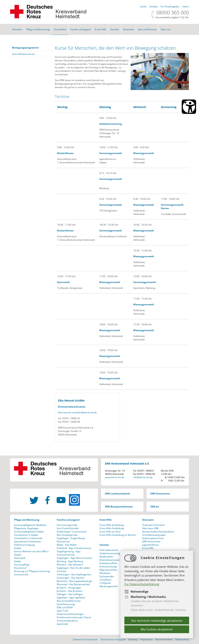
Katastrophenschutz (153, 538)
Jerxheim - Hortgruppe (69, 588)
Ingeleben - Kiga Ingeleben (71, 598)
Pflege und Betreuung (38, 29)
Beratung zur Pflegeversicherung (32, 571)
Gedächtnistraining (110, 553)
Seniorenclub (21, 574)
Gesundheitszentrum (23, 54)
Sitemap (133, 639)
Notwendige (136, 591)
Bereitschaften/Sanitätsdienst (158, 532)
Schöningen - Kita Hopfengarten (74, 574)
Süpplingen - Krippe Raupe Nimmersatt (71, 540)
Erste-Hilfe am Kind (110, 532)
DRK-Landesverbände (117, 494)
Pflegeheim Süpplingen (26, 528)
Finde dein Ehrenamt (153, 525)
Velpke (18, 548)
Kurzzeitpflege (22, 565)
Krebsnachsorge (108, 567)
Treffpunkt (105, 583)
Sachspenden (107, 576)
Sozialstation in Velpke (26, 535)
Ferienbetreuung (66, 604)
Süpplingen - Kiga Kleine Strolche (74, 558)
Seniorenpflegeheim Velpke (29, 532)
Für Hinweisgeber (170, 6)
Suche (143, 6)
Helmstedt (20, 558)
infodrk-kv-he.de (143, 477)
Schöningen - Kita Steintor (71, 578)
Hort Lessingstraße (67, 525)
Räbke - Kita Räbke (67, 545)
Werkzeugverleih (109, 586)
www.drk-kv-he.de (115, 477)
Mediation (105, 573)
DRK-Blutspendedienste (119, 507)
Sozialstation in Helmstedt (28, 538)
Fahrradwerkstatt (109, 550)
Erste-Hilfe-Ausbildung (112, 525)
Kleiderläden (106, 557)
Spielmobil (62, 624)
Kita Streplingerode (67, 535)
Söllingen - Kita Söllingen (70, 594)
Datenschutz (182, 639)
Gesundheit (60, 29)
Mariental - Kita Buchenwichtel (73, 584)
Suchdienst (105, 580)
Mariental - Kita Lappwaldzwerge (74, 581)
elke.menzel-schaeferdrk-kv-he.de (77, 412)
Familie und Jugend (81, 29)
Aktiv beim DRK (150, 528)
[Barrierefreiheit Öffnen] (189, 107)
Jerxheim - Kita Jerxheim (70, 591)
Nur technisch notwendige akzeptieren (157, 621)
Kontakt (154, 6)
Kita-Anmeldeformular (69, 601)
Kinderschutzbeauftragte (70, 614)
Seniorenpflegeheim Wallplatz (30, 525)
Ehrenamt (129, 29)
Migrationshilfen (108, 570)
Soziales (115, 29)
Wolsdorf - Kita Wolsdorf (70, 565)
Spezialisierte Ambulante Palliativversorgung (27, 543)
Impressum (146, 639)
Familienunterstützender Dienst (74, 617)
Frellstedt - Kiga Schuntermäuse (74, 548)
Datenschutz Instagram (113, 639)
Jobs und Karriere (147, 29)
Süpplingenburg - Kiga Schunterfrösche (69, 553)
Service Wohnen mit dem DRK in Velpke (31, 553)
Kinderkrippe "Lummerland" (72, 532)
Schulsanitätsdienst (67, 621)
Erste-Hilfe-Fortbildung (112, 528)
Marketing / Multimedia (145, 597)
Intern (186, 6)
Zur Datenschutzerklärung (142, 584)
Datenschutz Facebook (85, 639)
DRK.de (155, 507)
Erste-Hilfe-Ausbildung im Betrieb (118, 535)
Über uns (166, 29)
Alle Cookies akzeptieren (157, 629)
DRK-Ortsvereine (160, 494)
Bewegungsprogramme (25, 48)
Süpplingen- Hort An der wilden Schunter (74, 570)
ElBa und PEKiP (65, 607)
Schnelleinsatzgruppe (154, 535)
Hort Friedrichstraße (68, 528)
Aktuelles (17, 29)
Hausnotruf (20, 568)
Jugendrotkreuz (151, 545)
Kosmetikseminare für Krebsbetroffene (111, 562)
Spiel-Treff (62, 611)
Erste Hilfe (100, 29)
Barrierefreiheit (164, 639)
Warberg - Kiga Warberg (70, 561)
